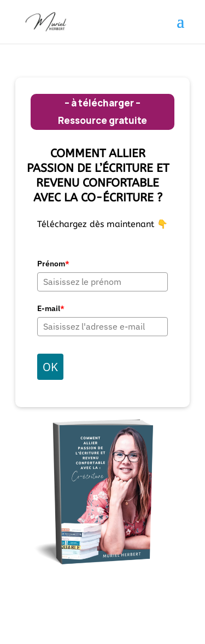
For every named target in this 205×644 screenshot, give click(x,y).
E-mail (51, 308)
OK (50, 367)
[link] (50, 22)
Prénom (53, 264)
